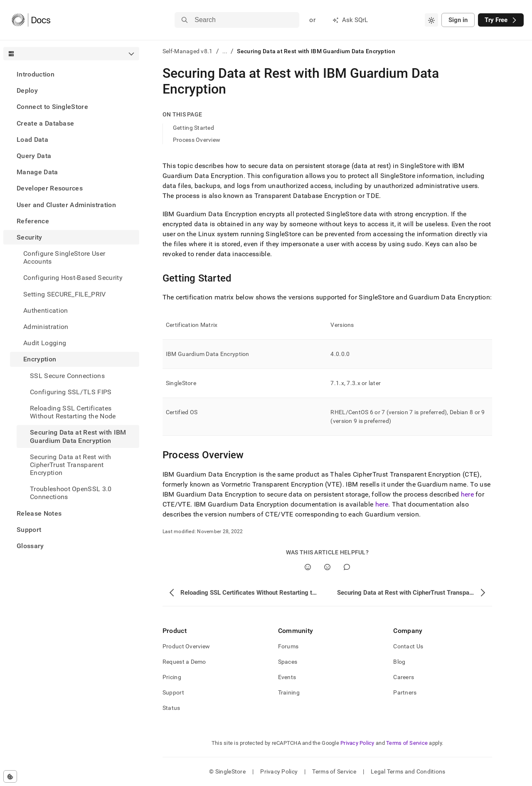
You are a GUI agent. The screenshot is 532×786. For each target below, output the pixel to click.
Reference (33, 221)
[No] (327, 567)
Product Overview (186, 646)
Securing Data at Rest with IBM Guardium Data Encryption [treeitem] (78, 436)
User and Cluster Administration (66, 205)
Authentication (46, 310)
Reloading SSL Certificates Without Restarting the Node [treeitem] (73, 412)
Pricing (172, 677)
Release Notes (39, 513)
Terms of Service (407, 743)
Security (30, 237)
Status (171, 708)
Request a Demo (184, 662)
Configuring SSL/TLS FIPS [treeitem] (71, 392)
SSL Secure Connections (67, 376)
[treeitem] (71, 74)
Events (287, 677)
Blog (399, 662)
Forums (288, 646)
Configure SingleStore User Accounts (64, 257)
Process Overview (197, 140)
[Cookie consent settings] (10, 776)
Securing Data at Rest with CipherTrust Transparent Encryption (70, 465)
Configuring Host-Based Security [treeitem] (73, 278)
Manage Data (37, 172)
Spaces (288, 662)
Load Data (32, 140)
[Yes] (308, 567)
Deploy (27, 90)
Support (29, 530)
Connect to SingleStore (52, 107)
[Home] (31, 20)
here (467, 494)
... (225, 51)
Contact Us (408, 646)
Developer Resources (50, 188)
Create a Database (45, 123)
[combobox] (431, 20)
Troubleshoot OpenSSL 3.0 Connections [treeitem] (71, 493)
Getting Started (193, 128)
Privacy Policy (357, 743)
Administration (46, 327)
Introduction (36, 74)
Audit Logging (45, 343)
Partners (405, 692)
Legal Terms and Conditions (408, 771)
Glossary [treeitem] (30, 546)
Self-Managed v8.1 (188, 51)
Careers (404, 677)
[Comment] (347, 567)
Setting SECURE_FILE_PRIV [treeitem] (65, 294)
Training (289, 692)
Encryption (40, 359)
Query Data (34, 156)
